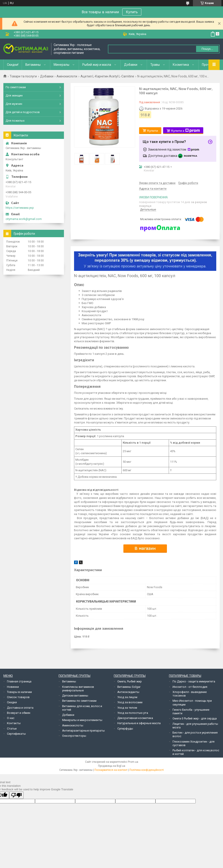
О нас (11, 718)
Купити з (186, 131)
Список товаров (18, 697)
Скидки (12, 702)
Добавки (131, 65)
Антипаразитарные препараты (83, 731)
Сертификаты (16, 734)
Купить (132, 12)
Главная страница (19, 681)
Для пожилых (15, 121)
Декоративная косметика (135, 718)
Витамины (33, 65)
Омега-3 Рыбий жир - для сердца (195, 718)
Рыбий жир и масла (97, 65)
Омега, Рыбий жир (130, 681)
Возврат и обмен (19, 713)
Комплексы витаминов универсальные (78, 689)
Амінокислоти (67, 76)
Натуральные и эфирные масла (139, 723)
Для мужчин (14, 104)
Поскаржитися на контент (111, 770)
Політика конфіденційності (147, 770)
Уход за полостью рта (133, 713)
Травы (155, 65)
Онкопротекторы (74, 736)
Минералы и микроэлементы (82, 720)
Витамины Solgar (129, 687)
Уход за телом (127, 708)
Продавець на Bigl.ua (112, 766)
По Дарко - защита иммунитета (194, 681)
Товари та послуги (23, 76)
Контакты (14, 723)
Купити (153, 130)
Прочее (207, 65)
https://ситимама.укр (20, 208)
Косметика (181, 65)
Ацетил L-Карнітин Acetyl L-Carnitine (107, 76)
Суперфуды (125, 729)
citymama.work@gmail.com (24, 219)
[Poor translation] (16, 795)
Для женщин (14, 95)
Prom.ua (133, 762)
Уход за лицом (127, 697)
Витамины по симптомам (79, 701)
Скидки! (13, 65)
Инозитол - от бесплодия (190, 687)
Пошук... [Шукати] (207, 49)
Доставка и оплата (20, 708)
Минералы (61, 65)
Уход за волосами (130, 702)
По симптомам (16, 87)
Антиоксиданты (128, 692)
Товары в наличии (19, 692)
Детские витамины (75, 696)
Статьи (12, 729)
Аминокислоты (73, 725)
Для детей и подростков (23, 112)
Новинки (13, 687)
